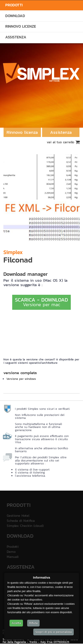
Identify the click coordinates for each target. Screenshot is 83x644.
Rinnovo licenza (22, 132)
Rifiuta (33, 623)
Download (15, 16)
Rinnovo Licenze (21, 26)
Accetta (16, 623)
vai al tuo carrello (63, 142)
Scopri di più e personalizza (54, 632)
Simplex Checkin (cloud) (25, 526)
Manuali (13, 557)
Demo (11, 552)
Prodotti (14, 5)
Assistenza (16, 37)
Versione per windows (21, 379)
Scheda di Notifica (21, 521)
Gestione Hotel (18, 515)
